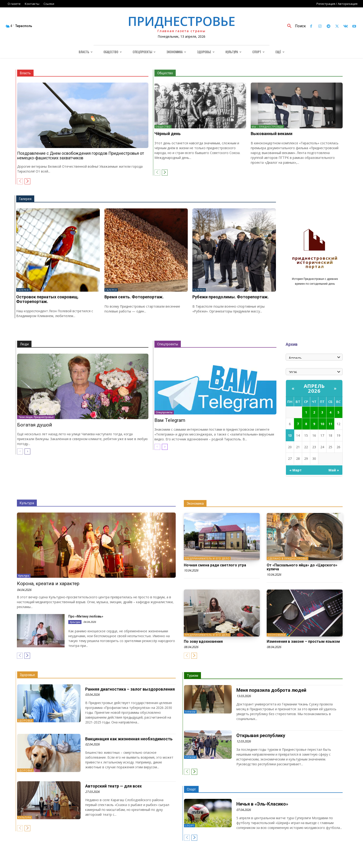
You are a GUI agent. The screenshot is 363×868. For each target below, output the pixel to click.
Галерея (25, 199)
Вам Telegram (170, 420)
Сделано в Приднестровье (288, 559)
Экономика (195, 504)
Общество (165, 73)
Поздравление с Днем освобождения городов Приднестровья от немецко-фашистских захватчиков (81, 156)
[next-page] (27, 181)
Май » (334, 470)
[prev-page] (20, 181)
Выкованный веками (272, 134)
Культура (27, 503)
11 (330, 424)
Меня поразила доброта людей (271, 690)
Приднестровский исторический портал (315, 263)
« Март (296, 470)
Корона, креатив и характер (48, 584)
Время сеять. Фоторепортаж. (134, 297)
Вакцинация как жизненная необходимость (129, 739)
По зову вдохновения (203, 641)
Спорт (191, 789)
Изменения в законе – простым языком (303, 641)
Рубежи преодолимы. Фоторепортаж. (231, 297)
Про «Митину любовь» (86, 616)
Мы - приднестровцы (267, 127)
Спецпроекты (168, 344)
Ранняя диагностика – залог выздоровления (130, 689)
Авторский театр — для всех (113, 786)
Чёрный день (167, 134)
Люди (24, 344)
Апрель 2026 (314, 388)
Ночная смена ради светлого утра (215, 565)
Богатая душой (35, 425)
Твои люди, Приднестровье (36, 417)
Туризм (192, 676)
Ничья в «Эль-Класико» (262, 804)
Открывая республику (261, 735)
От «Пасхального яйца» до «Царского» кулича (302, 567)
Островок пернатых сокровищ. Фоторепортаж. (47, 299)
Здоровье (27, 675)
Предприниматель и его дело (207, 559)
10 (322, 424)
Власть (25, 73)
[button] (295, 26)
